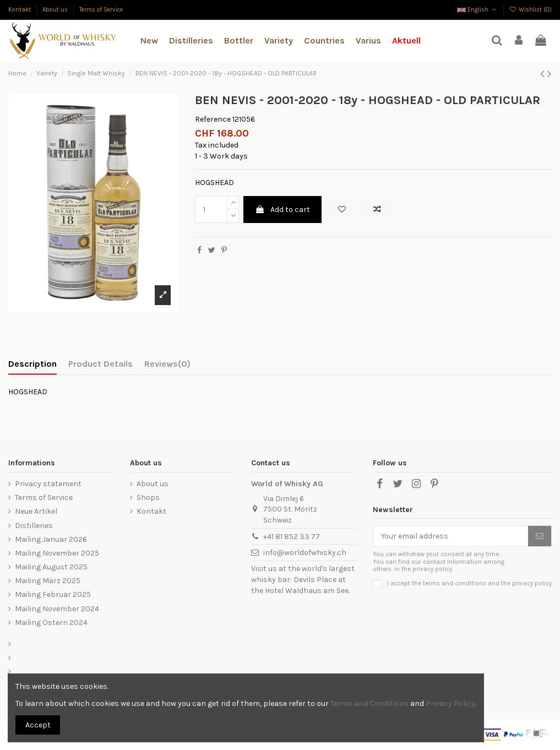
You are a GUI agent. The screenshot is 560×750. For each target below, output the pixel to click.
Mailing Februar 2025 (53, 594)
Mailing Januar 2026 (51, 539)
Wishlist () (531, 10)
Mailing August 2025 (51, 567)
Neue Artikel (36, 511)
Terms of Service (101, 10)
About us (56, 10)
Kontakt (20, 10)
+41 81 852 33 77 (292, 537)
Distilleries (34, 526)
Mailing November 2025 (57, 553)
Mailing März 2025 (48, 581)
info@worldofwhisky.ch (305, 553)
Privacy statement (48, 484)
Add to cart (282, 210)
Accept (38, 725)
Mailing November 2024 (57, 609)
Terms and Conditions (369, 703)
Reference (213, 119)
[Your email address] (451, 536)
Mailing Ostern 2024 (51, 623)
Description (32, 364)
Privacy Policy (450, 703)
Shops (148, 498)
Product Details (100, 364)
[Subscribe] (540, 536)
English (477, 10)
